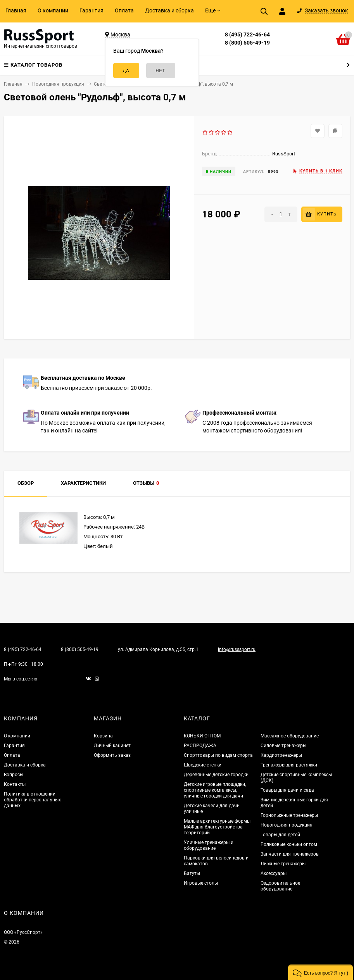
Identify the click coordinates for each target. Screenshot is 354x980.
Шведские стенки (203, 765)
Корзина (103, 736)
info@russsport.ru (237, 649)
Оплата (124, 10)
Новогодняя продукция (287, 825)
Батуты (192, 873)
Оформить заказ (112, 755)
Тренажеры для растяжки (289, 765)
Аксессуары (274, 873)
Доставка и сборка (169, 10)
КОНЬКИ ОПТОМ (202, 736)
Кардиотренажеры (281, 755)
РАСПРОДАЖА (200, 746)
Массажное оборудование (290, 736)
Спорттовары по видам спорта (218, 755)
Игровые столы (201, 883)
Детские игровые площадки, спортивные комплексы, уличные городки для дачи (215, 790)
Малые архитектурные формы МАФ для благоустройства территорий (217, 827)
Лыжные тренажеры (283, 864)
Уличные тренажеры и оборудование (209, 845)
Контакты (15, 784)
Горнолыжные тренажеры (289, 815)
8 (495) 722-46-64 (247, 34)
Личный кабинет (112, 746)
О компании (53, 10)
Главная (16, 10)
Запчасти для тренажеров (290, 854)
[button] (320, 972)
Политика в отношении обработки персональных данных (32, 800)
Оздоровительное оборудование (280, 886)
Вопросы (14, 775)
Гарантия (92, 10)
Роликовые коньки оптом (289, 844)
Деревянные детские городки (216, 775)
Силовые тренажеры (283, 746)
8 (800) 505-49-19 (247, 43)
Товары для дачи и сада (287, 790)
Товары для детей (280, 835)
